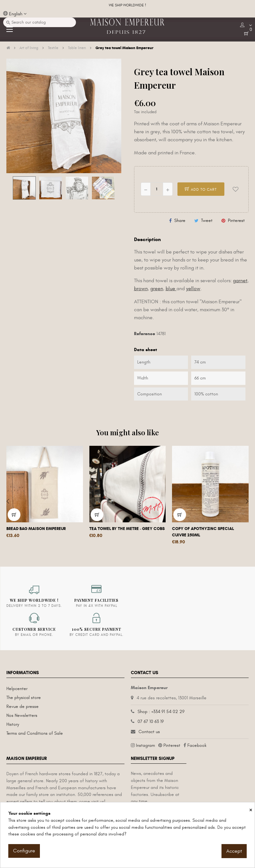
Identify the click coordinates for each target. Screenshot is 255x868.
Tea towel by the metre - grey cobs (127, 529)
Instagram (146, 745)
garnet (240, 281)
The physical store (24, 698)
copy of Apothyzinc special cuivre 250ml (203, 532)
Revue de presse (22, 706)
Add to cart (201, 189)
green (157, 289)
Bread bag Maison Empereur (36, 529)
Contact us (149, 732)
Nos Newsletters (22, 715)
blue (171, 289)
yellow (193, 289)
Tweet (207, 221)
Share (180, 221)
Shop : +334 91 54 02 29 (161, 712)
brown (141, 289)
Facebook (197, 745)
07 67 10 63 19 (151, 721)
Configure (24, 851)
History (13, 724)
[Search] (40, 22)
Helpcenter (17, 689)
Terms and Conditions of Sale (35, 733)
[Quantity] (157, 189)
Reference (145, 334)
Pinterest (236, 221)
